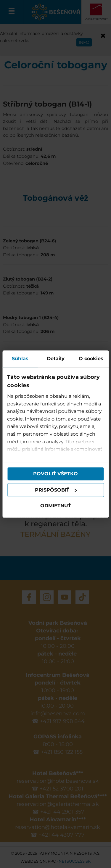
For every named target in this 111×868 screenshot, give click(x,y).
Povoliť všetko (55, 474)
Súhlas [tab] (20, 359)
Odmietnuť (56, 506)
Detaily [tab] (56, 359)
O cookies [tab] (91, 359)
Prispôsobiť (56, 490)
